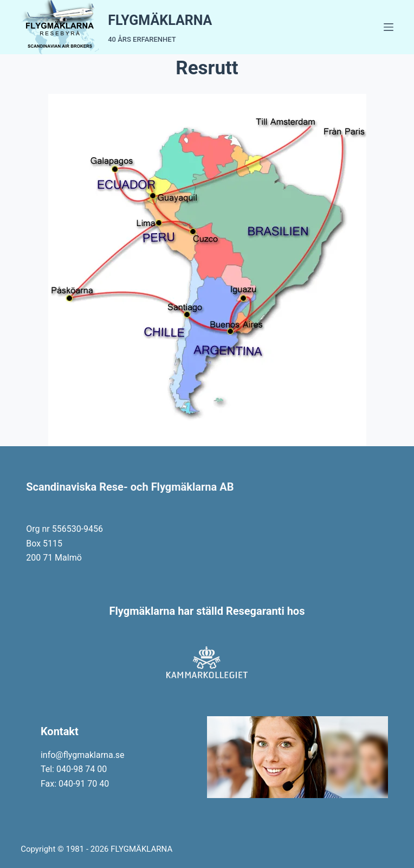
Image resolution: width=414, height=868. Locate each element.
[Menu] (389, 27)
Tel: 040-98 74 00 (74, 769)
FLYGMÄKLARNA (160, 20)
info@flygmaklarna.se (83, 755)
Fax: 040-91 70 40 (75, 784)
